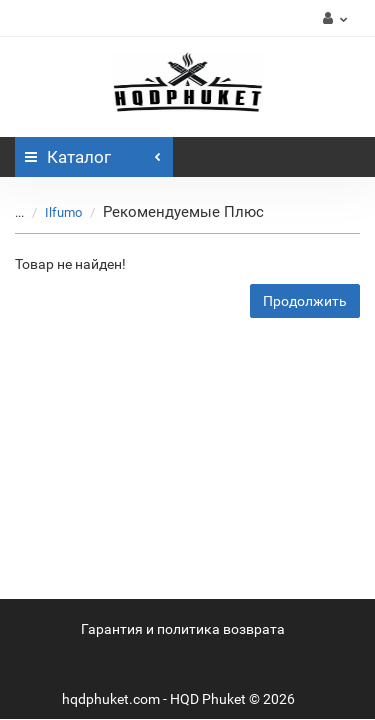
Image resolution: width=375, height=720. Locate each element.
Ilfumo (63, 212)
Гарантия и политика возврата (183, 629)
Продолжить (305, 301)
